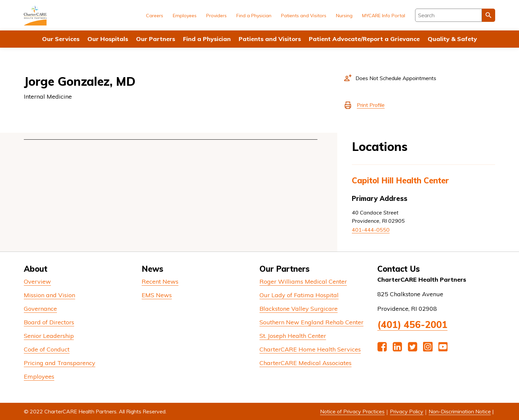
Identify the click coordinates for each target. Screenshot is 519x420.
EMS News (157, 295)
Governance (40, 309)
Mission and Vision (49, 295)
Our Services (61, 39)
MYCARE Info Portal (384, 16)
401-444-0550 (371, 230)
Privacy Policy (407, 411)
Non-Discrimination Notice (460, 411)
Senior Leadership (49, 336)
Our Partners (156, 39)
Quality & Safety (452, 39)
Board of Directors (49, 322)
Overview (37, 281)
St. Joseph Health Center (293, 336)
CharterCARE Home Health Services (310, 349)
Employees (185, 16)
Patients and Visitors (270, 39)
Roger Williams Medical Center (303, 281)
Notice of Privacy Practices (352, 411)
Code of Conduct (47, 349)
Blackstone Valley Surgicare (299, 309)
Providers (216, 16)
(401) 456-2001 (412, 325)
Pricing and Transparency (60, 363)
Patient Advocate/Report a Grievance (364, 39)
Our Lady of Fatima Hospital (299, 295)
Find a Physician (207, 39)
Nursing (344, 16)
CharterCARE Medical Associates (306, 363)
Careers (155, 16)
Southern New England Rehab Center (311, 322)
